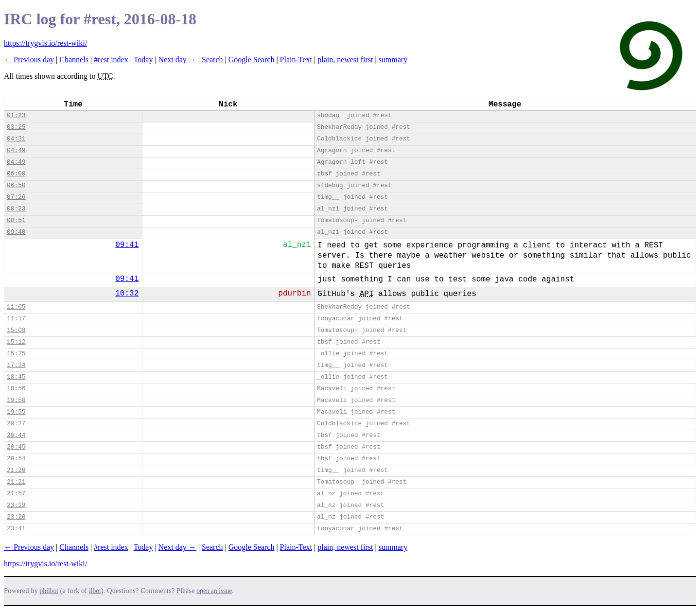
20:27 (16, 424)
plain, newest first (345, 60)
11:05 (16, 307)
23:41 (16, 529)
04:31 (16, 139)
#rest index (111, 60)
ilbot (95, 591)
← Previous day (29, 60)
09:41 (127, 245)
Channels (74, 60)
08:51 (16, 220)
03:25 (16, 127)
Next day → (177, 60)
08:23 (16, 209)
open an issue (214, 591)
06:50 (16, 185)
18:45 (16, 377)
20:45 (16, 447)
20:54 (16, 459)
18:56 (16, 389)
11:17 (16, 319)
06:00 (16, 174)
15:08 (16, 330)
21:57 (16, 494)
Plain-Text (296, 60)
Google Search (252, 60)
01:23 (16, 115)
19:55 (16, 412)
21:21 (16, 482)
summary (393, 60)
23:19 (16, 505)
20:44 (16, 435)
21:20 (16, 470)
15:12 (16, 342)
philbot (49, 591)
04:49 (16, 150)
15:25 (16, 354)
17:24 (16, 365)
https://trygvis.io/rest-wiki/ (45, 43)
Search (212, 60)
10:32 (127, 294)
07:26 (16, 197)
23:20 (16, 517)
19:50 (16, 400)
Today (143, 60)
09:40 (16, 232)
